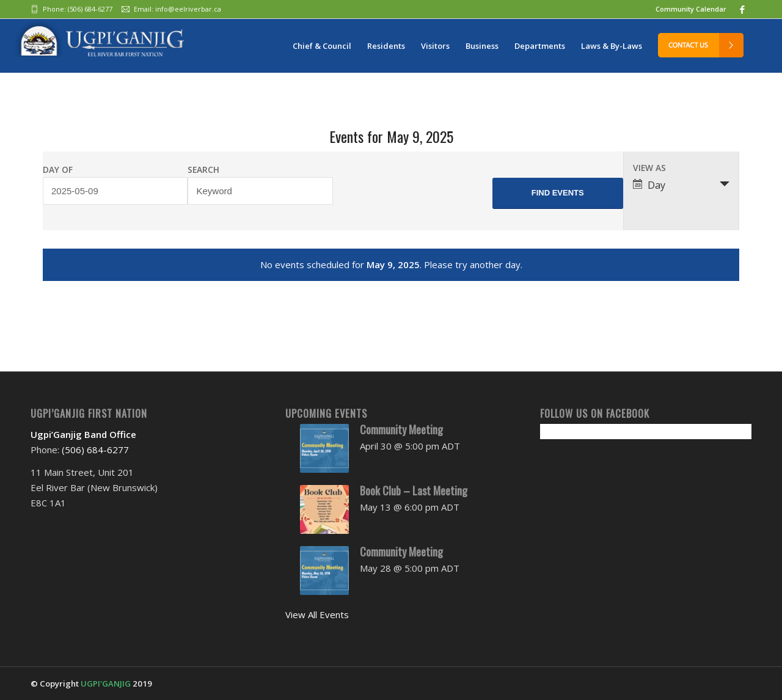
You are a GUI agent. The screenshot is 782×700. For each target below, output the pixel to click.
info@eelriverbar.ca (188, 9)
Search (203, 170)
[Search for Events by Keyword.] (260, 191)
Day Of (58, 170)
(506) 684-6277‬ (90, 9)
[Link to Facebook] (742, 9)
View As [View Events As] (649, 168)
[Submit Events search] (558, 193)
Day (649, 185)
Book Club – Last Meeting (414, 490)
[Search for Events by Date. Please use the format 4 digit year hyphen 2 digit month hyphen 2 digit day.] (115, 191)
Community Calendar (691, 9)
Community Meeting (401, 429)
